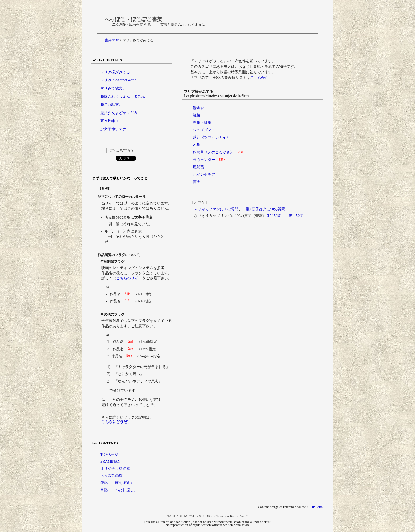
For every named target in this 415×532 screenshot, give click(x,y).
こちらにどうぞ (114, 422)
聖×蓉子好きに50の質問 (265, 209)
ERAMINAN (110, 461)
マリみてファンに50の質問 (216, 209)
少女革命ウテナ (113, 129)
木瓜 (197, 145)
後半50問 (296, 216)
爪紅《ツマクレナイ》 (211, 137)
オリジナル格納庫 (115, 469)
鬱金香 (199, 108)
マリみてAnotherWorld (118, 80)
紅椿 (197, 115)
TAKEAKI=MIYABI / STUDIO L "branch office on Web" (207, 516)
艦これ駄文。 (111, 105)
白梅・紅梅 (202, 123)
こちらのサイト (129, 278)
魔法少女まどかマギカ (119, 113)
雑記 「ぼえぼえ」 (117, 483)
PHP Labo (316, 507)
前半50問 (274, 216)
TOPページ (109, 455)
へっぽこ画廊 (111, 476)
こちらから (259, 78)
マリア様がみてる (115, 72)
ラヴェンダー (204, 160)
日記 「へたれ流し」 (119, 490)
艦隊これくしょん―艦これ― (124, 96)
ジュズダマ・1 (205, 130)
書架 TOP (112, 40)
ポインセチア (204, 174)
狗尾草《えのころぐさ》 (213, 152)
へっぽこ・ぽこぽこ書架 (133, 19)
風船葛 (199, 167)
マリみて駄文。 (113, 88)
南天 (197, 182)
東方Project (109, 121)
